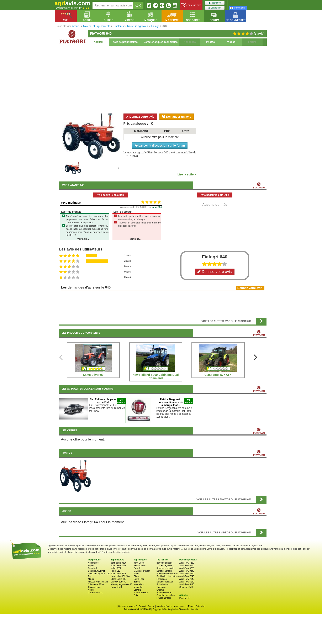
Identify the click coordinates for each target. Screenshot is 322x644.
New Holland (140, 566)
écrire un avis (191, 5)
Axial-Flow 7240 (187, 576)
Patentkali (93, 568)
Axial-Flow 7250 (187, 563)
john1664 (157, 207)
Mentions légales (164, 606)
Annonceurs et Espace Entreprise (190, 606)
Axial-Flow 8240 (187, 574)
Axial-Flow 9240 (187, 571)
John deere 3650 (119, 566)
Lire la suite (187, 174)
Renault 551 (116, 587)
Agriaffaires (93, 563)
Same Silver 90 (93, 375)
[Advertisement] (163, 79)
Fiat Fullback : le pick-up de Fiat (103, 401)
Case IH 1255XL (118, 582)
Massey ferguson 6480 (121, 584)
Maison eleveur (141, 593)
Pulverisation (162, 584)
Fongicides (162, 579)
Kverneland (139, 584)
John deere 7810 (119, 563)
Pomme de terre (164, 593)
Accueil (98, 42)
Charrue (160, 590)
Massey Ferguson (142, 571)
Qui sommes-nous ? (128, 606)
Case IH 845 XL (96, 593)
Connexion (215, 8)
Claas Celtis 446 (118, 579)
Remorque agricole (165, 568)
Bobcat (137, 582)
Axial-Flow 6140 (187, 582)
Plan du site (185, 598)
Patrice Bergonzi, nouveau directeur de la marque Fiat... (170, 402)
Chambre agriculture (166, 595)
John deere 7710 (119, 574)
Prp (90, 576)
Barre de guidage (165, 563)
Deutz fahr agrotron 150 (99, 574)
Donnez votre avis (140, 117)
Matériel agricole (164, 571)
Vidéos (231, 42)
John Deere (139, 563)
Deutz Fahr (139, 579)
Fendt (136, 574)
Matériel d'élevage (165, 582)
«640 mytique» (71, 203)
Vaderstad (138, 587)
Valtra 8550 (116, 568)
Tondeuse (161, 587)
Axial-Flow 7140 (187, 579)
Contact (142, 606)
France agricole (164, 598)
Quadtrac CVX (186, 587)
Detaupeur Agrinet (97, 571)
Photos (210, 42)
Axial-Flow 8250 (187, 566)
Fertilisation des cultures (168, 576)
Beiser (137, 595)
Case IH (137, 568)
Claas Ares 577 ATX (218, 375)
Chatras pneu (94, 587)
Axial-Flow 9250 (187, 568)
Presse (151, 606)
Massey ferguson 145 (98, 582)
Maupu (91, 579)
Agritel (91, 566)
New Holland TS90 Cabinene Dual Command (156, 376)
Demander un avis (177, 117)
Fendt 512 (115, 571)
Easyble (137, 590)
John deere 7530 (96, 584)
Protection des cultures (167, 574)
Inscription (215, 3)
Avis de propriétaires (125, 42)
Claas (136, 576)
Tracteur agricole (164, 566)
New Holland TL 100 (120, 576)
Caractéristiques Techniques (161, 42)
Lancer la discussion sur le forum (160, 146)
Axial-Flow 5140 (187, 584)
